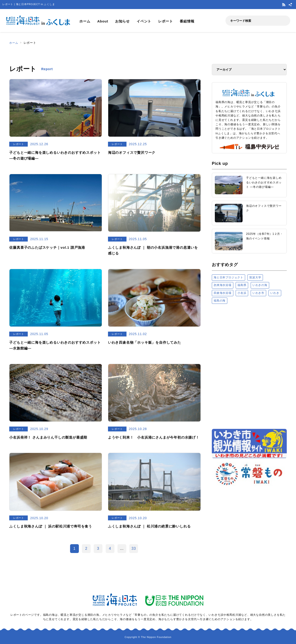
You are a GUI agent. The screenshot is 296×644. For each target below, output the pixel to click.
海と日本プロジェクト (228, 277)
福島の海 (220, 301)
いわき (275, 293)
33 (134, 548)
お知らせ (122, 21)
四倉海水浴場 (223, 293)
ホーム (85, 21)
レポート (165, 21)
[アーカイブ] (249, 70)
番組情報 (187, 21)
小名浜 (242, 293)
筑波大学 (255, 277)
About (103, 21)
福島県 (242, 285)
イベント (144, 21)
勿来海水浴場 (223, 285)
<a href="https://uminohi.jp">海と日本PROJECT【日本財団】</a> (249, 366)
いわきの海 (260, 285)
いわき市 (258, 293)
